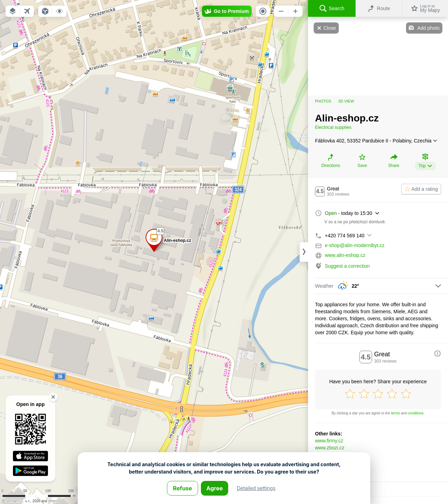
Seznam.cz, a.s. (18, 501)
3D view (346, 101)
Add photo (428, 28)
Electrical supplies (333, 127)
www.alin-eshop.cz (345, 255)
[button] (13, 11)
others (53, 501)
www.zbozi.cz (330, 448)
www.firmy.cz (329, 441)
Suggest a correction (347, 266)
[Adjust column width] (304, 252)
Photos (323, 101)
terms (396, 413)
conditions (416, 413)
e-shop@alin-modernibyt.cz (355, 245)
